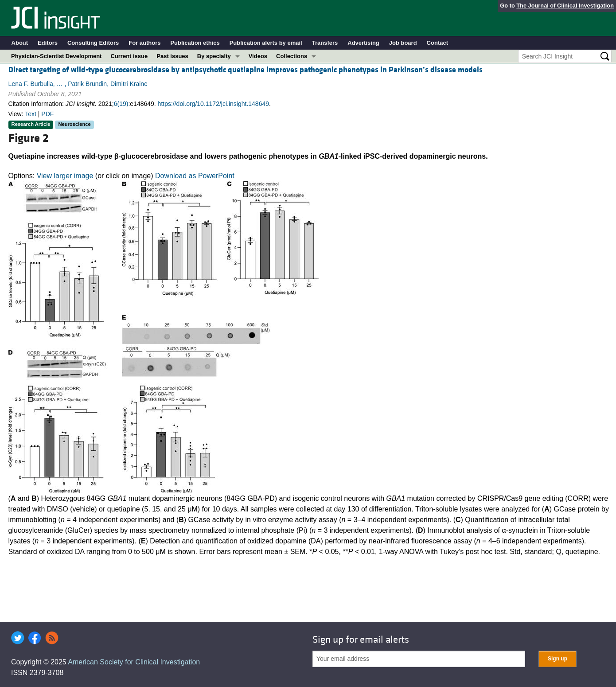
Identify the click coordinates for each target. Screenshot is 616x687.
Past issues (172, 56)
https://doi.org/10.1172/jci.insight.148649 (213, 104)
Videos (258, 56)
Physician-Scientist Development (56, 56)
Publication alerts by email (266, 43)
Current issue (129, 56)
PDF (47, 114)
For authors (144, 43)
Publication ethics (195, 43)
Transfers (325, 43)
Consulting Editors (93, 43)
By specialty (214, 56)
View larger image (65, 176)
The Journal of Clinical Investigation (565, 6)
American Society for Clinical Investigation (134, 662)
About (20, 43)
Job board (403, 43)
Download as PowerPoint (195, 176)
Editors (48, 43)
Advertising (363, 43)
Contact (437, 43)
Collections (292, 56)
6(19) (121, 104)
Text (31, 114)
